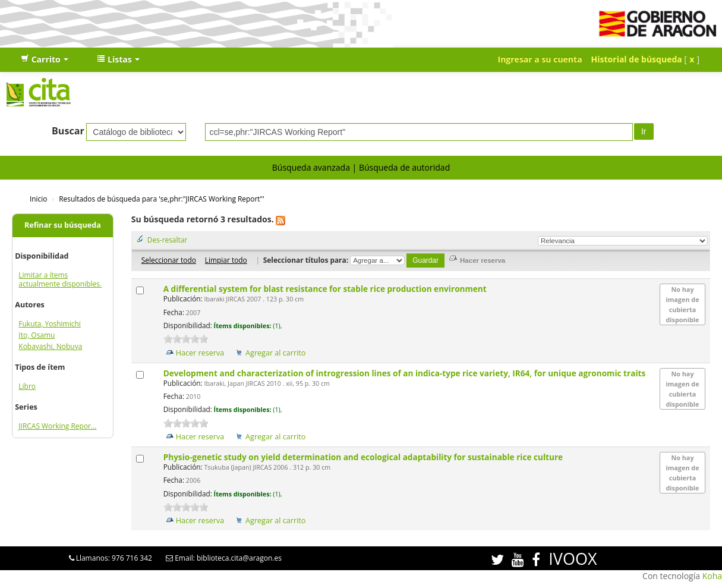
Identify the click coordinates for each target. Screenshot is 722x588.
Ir (644, 131)
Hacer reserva (200, 353)
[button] (45, 59)
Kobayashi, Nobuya (50, 346)
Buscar (68, 131)
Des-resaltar (167, 240)
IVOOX (573, 559)
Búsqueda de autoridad (404, 167)
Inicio (38, 199)
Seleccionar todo (169, 260)
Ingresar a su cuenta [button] (540, 59)
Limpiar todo (226, 260)
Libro (27, 386)
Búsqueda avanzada (311, 167)
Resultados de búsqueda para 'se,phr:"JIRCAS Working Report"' (162, 199)
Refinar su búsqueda (63, 225)
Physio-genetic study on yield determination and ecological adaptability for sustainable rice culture (364, 457)
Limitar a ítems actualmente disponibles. (60, 279)
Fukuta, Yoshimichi (49, 324)
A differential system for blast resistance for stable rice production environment (326, 289)
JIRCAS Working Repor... (57, 426)
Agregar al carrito (275, 353)
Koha (712, 576)
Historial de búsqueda (637, 59)
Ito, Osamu (37, 335)
